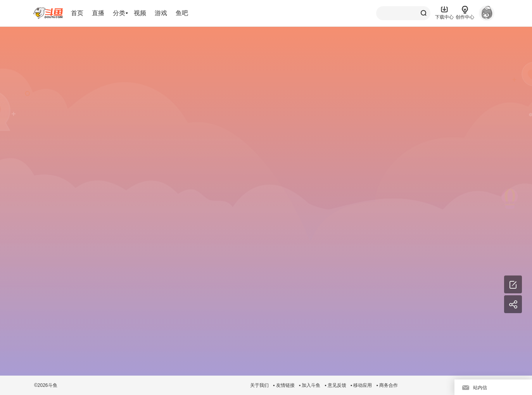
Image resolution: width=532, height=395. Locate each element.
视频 (140, 13)
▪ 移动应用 (361, 385)
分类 (119, 13)
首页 (77, 13)
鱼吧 (182, 13)
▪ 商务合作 (387, 385)
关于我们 (259, 385)
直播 (98, 13)
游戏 (161, 13)
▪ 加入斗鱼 (310, 385)
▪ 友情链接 (284, 385)
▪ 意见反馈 (335, 385)
